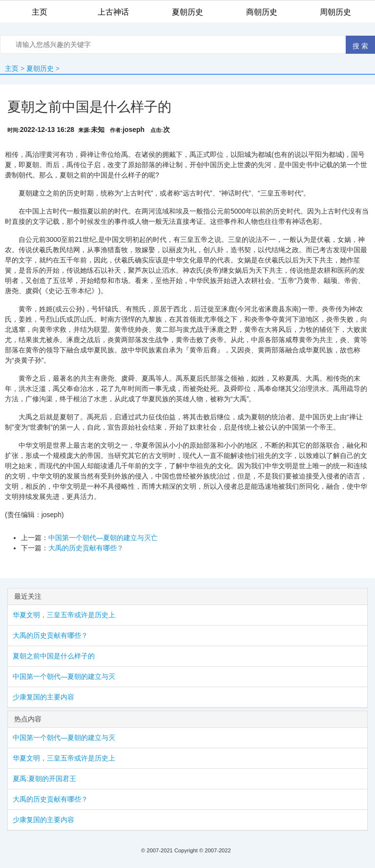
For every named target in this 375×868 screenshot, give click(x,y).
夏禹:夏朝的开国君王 (44, 779)
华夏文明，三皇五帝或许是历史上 (64, 615)
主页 (12, 68)
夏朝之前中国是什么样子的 (54, 656)
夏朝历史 (40, 68)
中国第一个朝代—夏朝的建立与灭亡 (103, 538)
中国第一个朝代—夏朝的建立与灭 (64, 676)
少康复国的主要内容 (43, 697)
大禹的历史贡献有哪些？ (86, 548)
